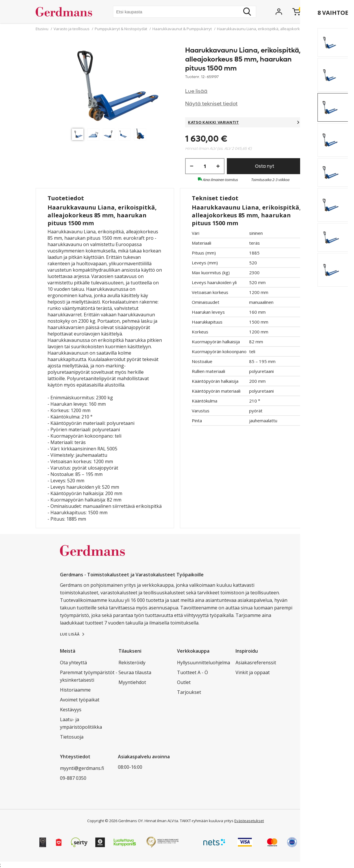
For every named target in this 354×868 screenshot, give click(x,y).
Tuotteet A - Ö (192, 672)
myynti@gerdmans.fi (82, 768)
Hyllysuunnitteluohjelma (204, 663)
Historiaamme (75, 690)
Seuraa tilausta (135, 672)
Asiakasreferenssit (256, 663)
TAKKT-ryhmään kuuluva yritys (207, 821)
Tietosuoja (72, 737)
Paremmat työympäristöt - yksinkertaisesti (89, 676)
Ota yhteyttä (73, 663)
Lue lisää (196, 91)
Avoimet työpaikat (80, 700)
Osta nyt (264, 166)
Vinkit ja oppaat (253, 672)
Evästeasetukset (249, 821)
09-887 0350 (73, 778)
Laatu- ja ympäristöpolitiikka (81, 723)
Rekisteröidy (132, 663)
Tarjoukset (189, 692)
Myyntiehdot (132, 682)
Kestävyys (71, 710)
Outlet (184, 682)
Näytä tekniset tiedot (211, 104)
